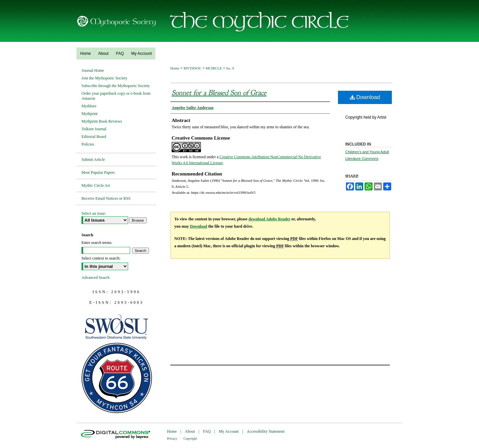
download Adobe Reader (269, 219)
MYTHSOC (193, 68)
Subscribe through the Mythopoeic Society (116, 86)
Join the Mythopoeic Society (104, 78)
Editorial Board (94, 137)
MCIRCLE (214, 68)
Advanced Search (95, 278)
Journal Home (93, 70)
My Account (229, 431)
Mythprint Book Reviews (102, 121)
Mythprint (90, 114)
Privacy (172, 439)
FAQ (207, 431)
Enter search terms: (97, 243)
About (190, 431)
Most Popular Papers (98, 172)
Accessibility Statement (266, 431)
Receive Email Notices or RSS (106, 198)
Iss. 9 (230, 68)
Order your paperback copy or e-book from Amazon (116, 96)
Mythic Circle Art (96, 185)
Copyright (190, 439)
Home (175, 68)
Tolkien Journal (94, 129)
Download (365, 97)
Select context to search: (101, 258)
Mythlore (89, 106)
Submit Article (93, 160)
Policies (88, 144)
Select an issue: (94, 213)
